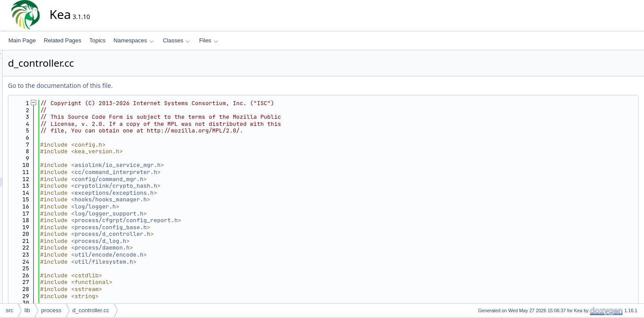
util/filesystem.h (183, 262)
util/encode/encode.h (188, 255)
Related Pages (62, 40)
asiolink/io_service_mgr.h (197, 165)
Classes (176, 40)
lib (27, 310)
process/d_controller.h (192, 234)
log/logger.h (175, 206)
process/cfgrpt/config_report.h (206, 220)
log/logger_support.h (188, 214)
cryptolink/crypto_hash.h (195, 186)
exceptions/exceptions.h (193, 193)
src (9, 310)
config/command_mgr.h (188, 179)
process (51, 310)
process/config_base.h (190, 227)
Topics (97, 40)
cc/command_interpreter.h (195, 172)
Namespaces (133, 40)
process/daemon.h (182, 248)
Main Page (22, 40)
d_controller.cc (91, 310)
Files (208, 40)
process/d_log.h (180, 241)
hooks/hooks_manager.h (190, 199)
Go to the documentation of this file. (140, 85)
